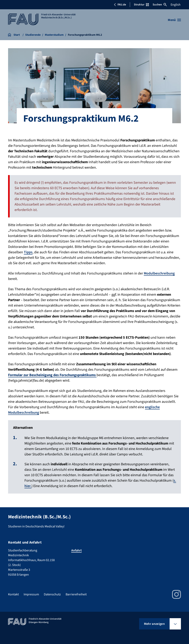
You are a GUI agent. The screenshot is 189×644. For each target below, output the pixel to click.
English (176, 5)
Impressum (31, 594)
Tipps (28, 252)
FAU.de (120, 5)
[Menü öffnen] (174, 20)
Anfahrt (77, 550)
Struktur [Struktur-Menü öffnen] (141, 5)
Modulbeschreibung (159, 273)
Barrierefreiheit (76, 594)
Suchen (160, 5)
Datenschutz (52, 594)
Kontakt (13, 594)
